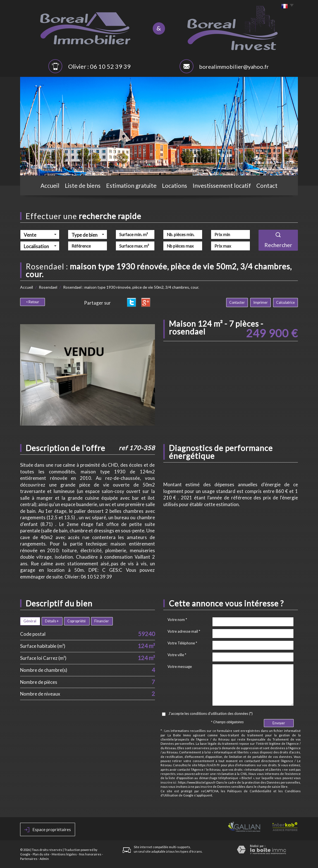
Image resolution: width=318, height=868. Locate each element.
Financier (102, 621)
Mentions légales (64, 854)
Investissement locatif (222, 185)
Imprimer (261, 303)
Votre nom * (177, 620)
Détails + (52, 621)
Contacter (237, 303)
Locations (174, 185)
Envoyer (279, 723)
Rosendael (48, 287)
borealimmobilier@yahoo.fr (234, 67)
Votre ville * (177, 655)
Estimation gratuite (131, 185)
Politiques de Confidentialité (249, 791)
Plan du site (41, 854)
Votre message (180, 667)
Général (30, 621)
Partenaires (29, 859)
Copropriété (76, 621)
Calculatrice (285, 303)
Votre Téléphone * (182, 643)
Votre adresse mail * (184, 631)
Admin (44, 859)
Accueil (50, 185)
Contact (267, 185)
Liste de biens (83, 185)
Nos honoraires (90, 854)
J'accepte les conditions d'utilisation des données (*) (211, 713)
